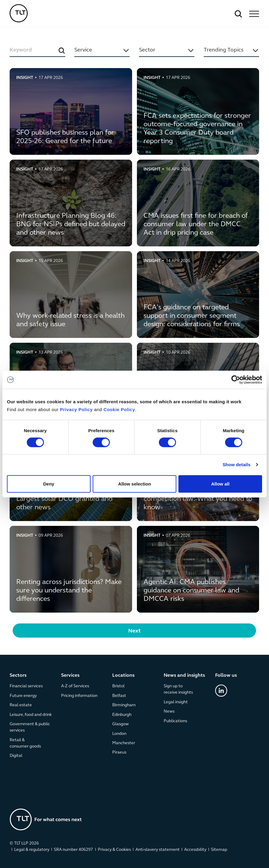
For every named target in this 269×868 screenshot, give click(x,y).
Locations (124, 676)
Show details (237, 465)
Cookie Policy (119, 409)
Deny (49, 484)
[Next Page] (134, 631)
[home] (19, 13)
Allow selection (134, 484)
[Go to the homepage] (46, 819)
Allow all (220, 484)
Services (70, 676)
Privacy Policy (76, 409)
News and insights (184, 676)
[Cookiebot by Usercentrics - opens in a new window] (236, 380)
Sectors (18, 676)
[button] (253, 14)
